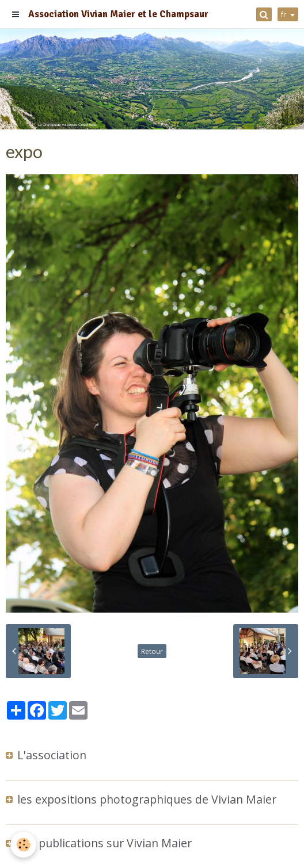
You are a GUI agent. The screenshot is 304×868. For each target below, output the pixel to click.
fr (284, 14)
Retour (152, 651)
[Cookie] (23, 845)
